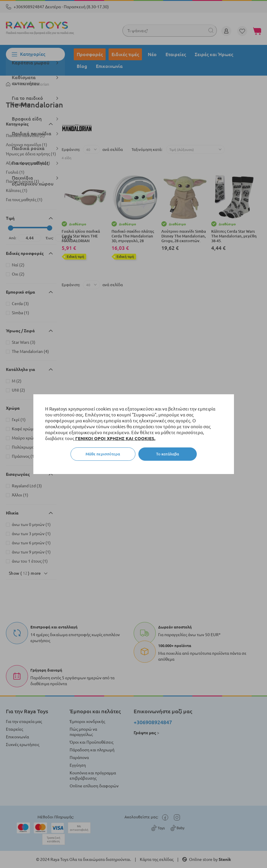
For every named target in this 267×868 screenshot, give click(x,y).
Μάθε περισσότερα (103, 454)
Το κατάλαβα (168, 454)
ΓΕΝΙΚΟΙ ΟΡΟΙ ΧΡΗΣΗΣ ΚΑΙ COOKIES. (115, 438)
